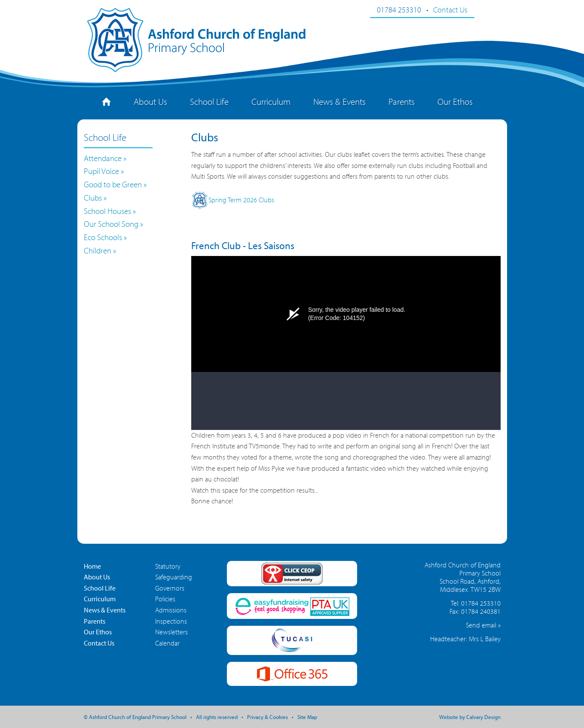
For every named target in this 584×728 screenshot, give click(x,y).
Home (92, 566)
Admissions (171, 610)
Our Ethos (455, 101)
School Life (209, 101)
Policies (165, 599)
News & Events (339, 101)
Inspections (171, 621)
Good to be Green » (115, 184)
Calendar (167, 643)
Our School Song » (113, 224)
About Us (150, 101)
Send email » (483, 625)
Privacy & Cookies (268, 717)
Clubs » (95, 198)
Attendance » (105, 158)
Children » (100, 250)
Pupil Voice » (104, 171)
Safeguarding (174, 577)
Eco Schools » (105, 237)
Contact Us (450, 9)
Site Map (307, 717)
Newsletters (171, 632)
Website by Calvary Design (470, 717)
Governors (170, 588)
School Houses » (110, 211)
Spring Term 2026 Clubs (233, 200)
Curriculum (271, 101)
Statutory (168, 566)
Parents (402, 101)
